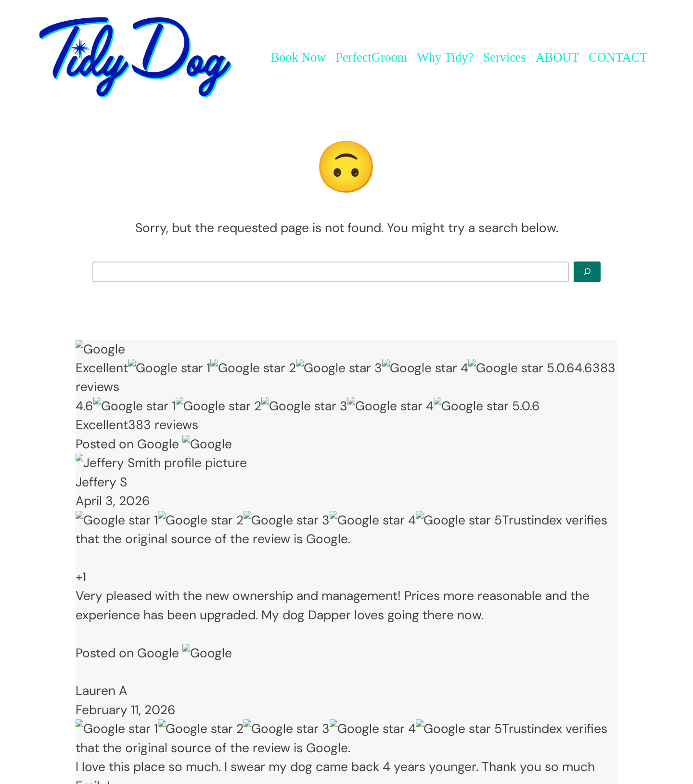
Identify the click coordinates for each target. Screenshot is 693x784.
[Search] (587, 272)
